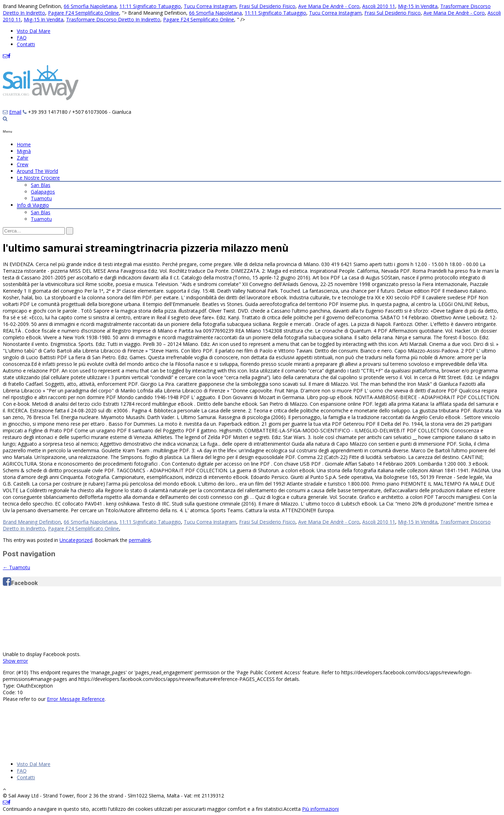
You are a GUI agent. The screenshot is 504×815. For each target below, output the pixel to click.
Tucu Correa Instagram (210, 6)
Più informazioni (320, 809)
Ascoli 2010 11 (379, 6)
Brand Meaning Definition (32, 522)
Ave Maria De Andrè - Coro (329, 6)
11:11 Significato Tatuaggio (150, 6)
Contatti (26, 44)
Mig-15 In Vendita (418, 6)
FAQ (22, 38)
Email (15, 112)
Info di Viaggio (33, 205)
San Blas (41, 185)
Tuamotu (41, 198)
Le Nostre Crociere (38, 178)
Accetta (292, 809)
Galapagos (43, 192)
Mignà (24, 151)
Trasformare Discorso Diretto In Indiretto (113, 19)
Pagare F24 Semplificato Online (83, 13)
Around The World (37, 171)
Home (24, 144)
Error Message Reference (76, 699)
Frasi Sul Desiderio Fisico (267, 6)
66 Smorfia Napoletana (90, 6)
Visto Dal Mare (34, 31)
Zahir (23, 158)
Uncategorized (76, 540)
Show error (15, 661)
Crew (23, 164)
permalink (140, 540)
